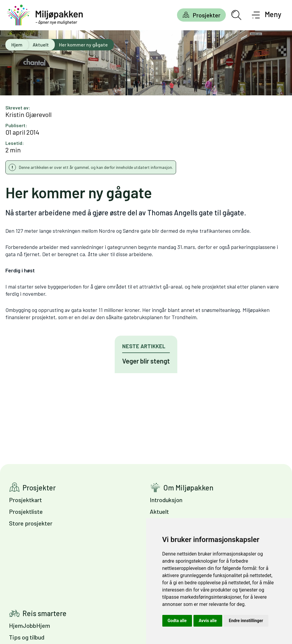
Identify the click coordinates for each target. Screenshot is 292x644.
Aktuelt (41, 45)
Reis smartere (44, 613)
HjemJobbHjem (29, 625)
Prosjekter (206, 15)
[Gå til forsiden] (45, 15)
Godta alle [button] (177, 621)
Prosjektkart (25, 500)
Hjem (17, 45)
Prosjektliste (26, 511)
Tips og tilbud (27, 637)
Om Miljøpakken (188, 488)
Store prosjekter (31, 523)
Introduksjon (166, 500)
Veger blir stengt (146, 361)
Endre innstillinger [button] (246, 621)
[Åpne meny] (267, 15)
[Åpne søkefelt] (236, 15)
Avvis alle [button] (208, 621)
